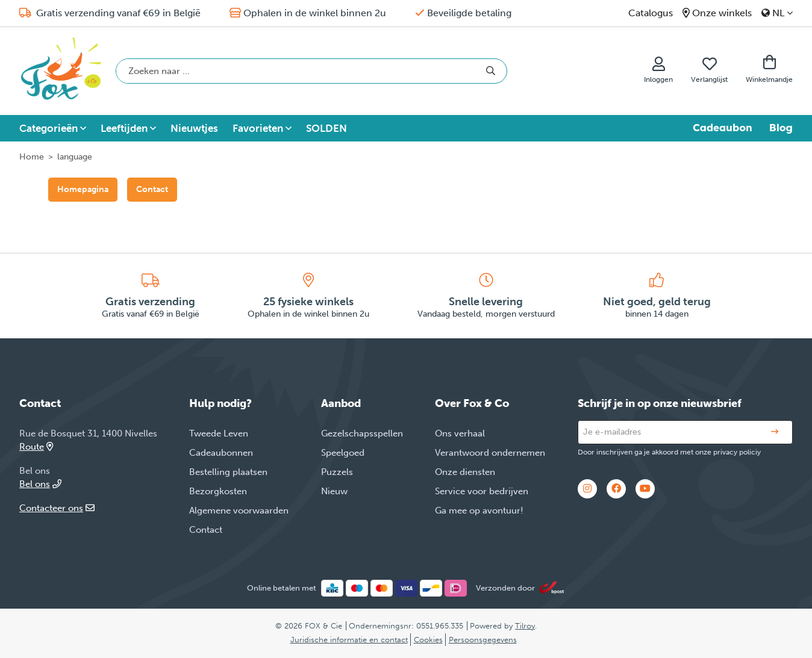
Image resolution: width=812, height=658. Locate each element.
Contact (152, 189)
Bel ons (40, 484)
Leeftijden (124, 128)
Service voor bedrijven (482, 491)
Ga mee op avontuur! (479, 511)
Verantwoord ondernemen (490, 453)
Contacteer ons (57, 508)
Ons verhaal (460, 433)
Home (32, 157)
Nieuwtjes (194, 128)
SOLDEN (326, 128)
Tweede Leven (219, 433)
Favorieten (258, 128)
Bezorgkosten (218, 491)
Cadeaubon (723, 128)
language (75, 157)
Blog (781, 128)
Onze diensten (465, 472)
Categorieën (48, 128)
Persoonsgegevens (483, 640)
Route (36, 447)
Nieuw (334, 491)
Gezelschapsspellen (362, 433)
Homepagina (83, 189)
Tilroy (525, 626)
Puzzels (337, 472)
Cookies (428, 640)
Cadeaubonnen (221, 453)
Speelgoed (343, 453)
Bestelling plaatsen (228, 472)
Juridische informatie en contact (349, 640)
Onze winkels (722, 13)
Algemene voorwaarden (239, 511)
